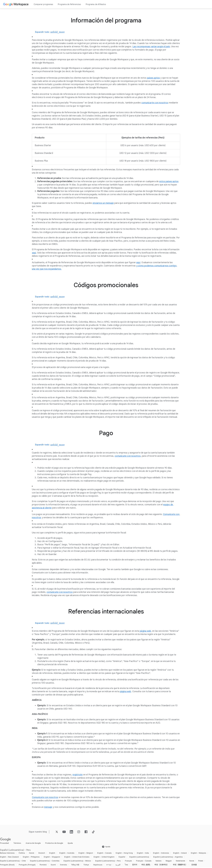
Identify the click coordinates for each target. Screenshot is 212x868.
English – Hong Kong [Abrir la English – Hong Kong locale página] (124, 854)
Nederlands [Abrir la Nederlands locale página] (181, 862)
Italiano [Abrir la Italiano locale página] (159, 862)
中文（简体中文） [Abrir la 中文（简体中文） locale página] (162, 866)
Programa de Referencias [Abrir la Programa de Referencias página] (69, 4)
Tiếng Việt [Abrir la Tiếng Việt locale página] (75, 866)
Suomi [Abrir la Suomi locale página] (53, 866)
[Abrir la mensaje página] (48, 808)
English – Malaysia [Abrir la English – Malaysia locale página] (198, 854)
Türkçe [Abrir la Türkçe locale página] (86, 866)
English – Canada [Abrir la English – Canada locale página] (104, 854)
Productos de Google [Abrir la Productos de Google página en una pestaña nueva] (54, 844)
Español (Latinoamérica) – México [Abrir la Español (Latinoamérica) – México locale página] (77, 862)
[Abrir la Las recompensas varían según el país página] (151, 47)
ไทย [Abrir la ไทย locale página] (126, 866)
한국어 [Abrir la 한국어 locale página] (135, 866)
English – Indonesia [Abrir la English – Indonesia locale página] (161, 854)
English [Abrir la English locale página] (52, 854)
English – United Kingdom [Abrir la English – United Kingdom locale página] (104, 858)
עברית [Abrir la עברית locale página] (109, 866)
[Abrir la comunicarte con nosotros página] (155, 103)
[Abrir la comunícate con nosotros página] (128, 457)
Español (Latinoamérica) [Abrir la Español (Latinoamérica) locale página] (139, 858)
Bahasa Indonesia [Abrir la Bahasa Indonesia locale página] (7, 854)
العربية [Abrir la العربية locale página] (118, 866)
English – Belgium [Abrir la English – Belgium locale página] (86, 854)
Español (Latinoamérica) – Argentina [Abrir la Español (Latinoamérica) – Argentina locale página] (168, 858)
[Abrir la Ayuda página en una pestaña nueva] (106, 847)
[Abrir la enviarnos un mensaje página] (103, 203)
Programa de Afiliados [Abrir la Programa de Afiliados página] (96, 4)
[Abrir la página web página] (145, 632)
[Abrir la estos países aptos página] (169, 182)
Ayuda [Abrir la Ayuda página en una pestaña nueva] (70, 844)
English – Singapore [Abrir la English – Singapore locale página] (52, 858)
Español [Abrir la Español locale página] (122, 858)
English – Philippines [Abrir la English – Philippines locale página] (31, 858)
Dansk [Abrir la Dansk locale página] (32, 854)
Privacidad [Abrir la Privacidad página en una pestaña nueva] (4, 844)
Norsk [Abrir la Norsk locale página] (192, 862)
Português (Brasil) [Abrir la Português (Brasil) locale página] (7, 866)
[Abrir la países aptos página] (153, 78)
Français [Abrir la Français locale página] (128, 862)
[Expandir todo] (44, 32)
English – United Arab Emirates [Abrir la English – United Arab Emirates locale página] (77, 858)
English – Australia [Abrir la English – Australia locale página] (67, 854)
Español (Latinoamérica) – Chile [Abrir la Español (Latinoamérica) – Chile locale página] (13, 862)
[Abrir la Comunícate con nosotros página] (45, 798)
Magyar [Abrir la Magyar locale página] (169, 862)
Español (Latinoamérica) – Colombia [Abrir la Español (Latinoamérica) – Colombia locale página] (45, 862)
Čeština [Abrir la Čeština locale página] (22, 854)
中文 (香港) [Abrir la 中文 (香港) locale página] (146, 866)
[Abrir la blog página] (45, 832)
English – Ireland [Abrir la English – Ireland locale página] (180, 854)
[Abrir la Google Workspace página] (16, 4)
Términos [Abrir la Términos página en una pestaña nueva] (17, 844)
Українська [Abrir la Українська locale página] (98, 866)
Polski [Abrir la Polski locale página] (201, 862)
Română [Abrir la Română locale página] (43, 866)
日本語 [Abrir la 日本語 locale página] (194, 866)
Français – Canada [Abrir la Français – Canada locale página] (144, 862)
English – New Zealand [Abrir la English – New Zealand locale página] (9, 858)
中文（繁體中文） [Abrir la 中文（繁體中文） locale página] (180, 866)
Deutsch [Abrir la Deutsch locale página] (42, 854)
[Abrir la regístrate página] (78, 776)
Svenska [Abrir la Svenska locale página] (63, 866)
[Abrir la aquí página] (34, 253)
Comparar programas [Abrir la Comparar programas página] (43, 4)
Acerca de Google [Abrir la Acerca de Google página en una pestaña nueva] (33, 844)
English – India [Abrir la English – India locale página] (143, 854)
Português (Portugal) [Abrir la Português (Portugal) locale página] (27, 866)
